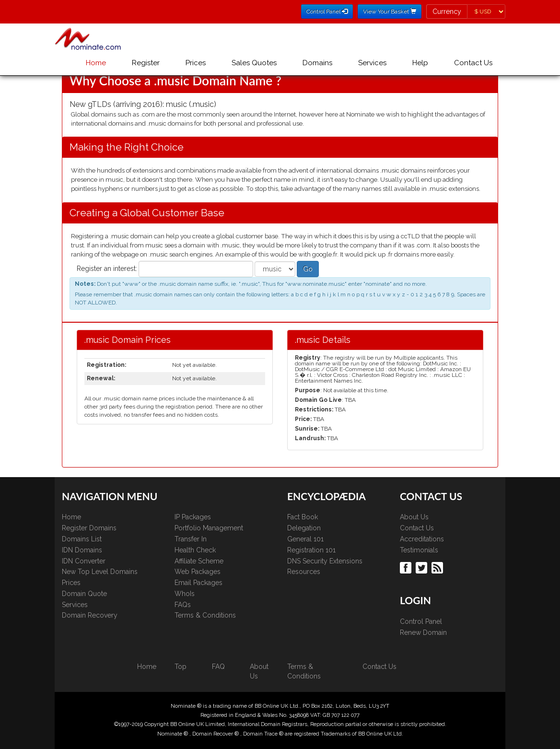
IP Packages (193, 517)
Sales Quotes (254, 63)
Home (96, 63)
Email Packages (198, 583)
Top (181, 667)
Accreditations (422, 539)
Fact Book (303, 517)
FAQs (183, 605)
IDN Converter (84, 561)
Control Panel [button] (327, 12)
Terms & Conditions (205, 615)
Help (420, 63)
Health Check (195, 550)
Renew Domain (423, 632)
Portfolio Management (209, 528)
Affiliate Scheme (199, 561)
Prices (196, 63)
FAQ (218, 667)
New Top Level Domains (100, 572)
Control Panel (421, 621)
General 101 (305, 539)
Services (372, 63)
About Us (414, 517)
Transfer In (191, 539)
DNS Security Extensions (325, 561)
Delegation (304, 528)
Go (308, 269)
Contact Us (473, 63)
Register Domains (89, 528)
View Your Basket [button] (390, 12)
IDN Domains (82, 550)
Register (146, 63)
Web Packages (198, 572)
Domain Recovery (90, 615)
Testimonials (419, 550)
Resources (304, 572)
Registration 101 (311, 550)
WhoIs (185, 594)
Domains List (82, 539)
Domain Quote (84, 594)
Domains (317, 63)
